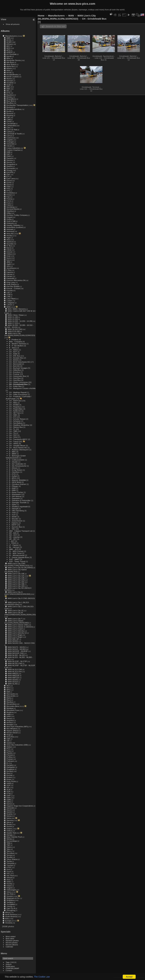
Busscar (10, 113)
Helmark (10, 229)
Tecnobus (10, 853)
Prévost (10, 755)
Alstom (9, 68)
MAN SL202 (13, 684)
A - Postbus (14, 340)
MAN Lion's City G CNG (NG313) (21, 598)
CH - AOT (13, 352)
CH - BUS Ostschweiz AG (19, 362)
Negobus (10, 720)
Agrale (9, 56)
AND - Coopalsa (16, 342)
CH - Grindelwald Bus (18, 384)
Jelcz (8, 266)
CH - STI (12, 417)
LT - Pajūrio (14, 545)
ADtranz (10, 44)
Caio (8, 128)
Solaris (9, 829)
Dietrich (10, 166)
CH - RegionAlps (16, 409)
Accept (129, 977)
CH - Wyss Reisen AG (18, 448)
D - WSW (13, 517)
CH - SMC (13, 415)
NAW (8, 716)
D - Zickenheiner (16, 521)
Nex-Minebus (12, 729)
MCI (8, 686)
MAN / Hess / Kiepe (16, 315)
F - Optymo (13, 523)
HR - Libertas (14, 537)
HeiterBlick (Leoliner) (15, 227)
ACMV (9, 42)
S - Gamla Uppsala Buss (19, 557)
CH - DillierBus (15, 370)
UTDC (9, 867)
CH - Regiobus (15, 407)
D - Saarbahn (14, 498)
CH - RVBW (14, 405)
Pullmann (10, 761)
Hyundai (10, 244)
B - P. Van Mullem (16, 346)
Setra (9, 818)
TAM (8, 843)
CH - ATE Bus (14, 356)
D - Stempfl (13, 509)
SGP (8, 785)
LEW (8, 294)
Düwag (9, 170)
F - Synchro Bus (15, 527)
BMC (8, 89)
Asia (7, 918)
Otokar (9, 747)
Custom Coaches (13, 150)
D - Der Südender (16, 464)
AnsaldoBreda (12, 75)
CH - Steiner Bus (16, 427)
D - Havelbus (14, 472)
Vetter (9, 882)
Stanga (9, 835)
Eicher (9, 183)
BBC (8, 87)
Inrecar (9, 252)
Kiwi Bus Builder (13, 286)
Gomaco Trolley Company (17, 215)
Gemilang (10, 207)
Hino (8, 240)
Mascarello (11, 696)
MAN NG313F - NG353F (18, 651)
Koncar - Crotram (13, 288)
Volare (9, 886)
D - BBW (12, 454)
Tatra (8, 851)
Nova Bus (10, 737)
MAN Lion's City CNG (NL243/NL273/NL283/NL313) (17, 564)
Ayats (9, 85)
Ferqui (9, 195)
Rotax (9, 779)
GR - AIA (12, 533)
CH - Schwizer (15, 421)
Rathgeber (11, 767)
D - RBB (12, 490)
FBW (8, 187)
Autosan (10, 81)
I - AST (12, 541)
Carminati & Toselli (14, 134)
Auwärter (10, 83)
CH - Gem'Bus (15, 378)
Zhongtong (11, 910)
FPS (8, 191)
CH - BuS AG (14, 366)
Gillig (8, 213)
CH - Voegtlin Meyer (17, 446)
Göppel (9, 217)
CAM (8, 119)
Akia (8, 58)
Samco (9, 804)
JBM (8, 262)
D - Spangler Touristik (18, 502)
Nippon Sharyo (12, 731)
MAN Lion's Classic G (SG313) (20, 627)
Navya (9, 718)
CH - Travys (14, 441)
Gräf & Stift (11, 221)
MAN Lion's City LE (16, 610)
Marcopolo (11, 694)
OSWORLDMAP (12, 968)
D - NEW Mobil (15, 482)
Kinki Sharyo (12, 284)
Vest (8, 880)
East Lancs (11, 178)
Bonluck (10, 107)
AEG (8, 48)
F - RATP (13, 525)
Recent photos (12, 943)
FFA (8, 189)
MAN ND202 (13, 641)
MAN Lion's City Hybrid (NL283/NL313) (16, 571)
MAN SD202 (13, 680)
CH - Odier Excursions (18, 394)
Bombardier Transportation (17, 105)
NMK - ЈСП (13, 549)
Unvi (8, 869)
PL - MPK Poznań (16, 551)
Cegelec (10, 140)
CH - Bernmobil (15, 364)
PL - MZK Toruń (15, 553)
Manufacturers (11, 36)
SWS (8, 798)
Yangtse (10, 902)
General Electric (13, 209)
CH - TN (12, 433)
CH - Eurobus (14, 372)
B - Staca (13, 348)
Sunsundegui (12, 841)
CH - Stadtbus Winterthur (19, 425)
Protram (10, 759)
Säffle (9, 800)
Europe (8, 921)
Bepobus (10, 95)
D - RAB (12, 488)
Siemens (10, 820)
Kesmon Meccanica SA (16, 280)
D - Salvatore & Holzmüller (20, 500)
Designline (11, 164)
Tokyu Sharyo (12, 859)
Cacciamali (11, 123)
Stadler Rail (11, 833)
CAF (8, 117)
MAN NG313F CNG (16, 653)
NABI (8, 714)
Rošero (9, 777)
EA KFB (10, 172)
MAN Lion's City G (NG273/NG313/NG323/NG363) (18, 593)
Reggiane (10, 769)
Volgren (10, 888)
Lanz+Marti (11, 299)
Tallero (9, 847)
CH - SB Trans (15, 413)
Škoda (9, 824)
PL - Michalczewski (17, 555)
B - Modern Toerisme (17, 344)
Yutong (9, 906)
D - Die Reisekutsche (18, 466)
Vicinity (9, 884)
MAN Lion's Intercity (16, 631)
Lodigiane (10, 303)
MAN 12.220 (13, 319)
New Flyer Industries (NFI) (17, 726)
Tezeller (10, 857)
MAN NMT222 (13, 678)
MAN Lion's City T (15, 619)
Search (9, 964)
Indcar (9, 250)
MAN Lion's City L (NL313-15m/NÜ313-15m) (17, 603)
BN (8, 91)
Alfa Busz (10, 62)
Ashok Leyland (12, 77)
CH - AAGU (14, 350)
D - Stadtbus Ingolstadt (18, 506)
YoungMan (11, 904)
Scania (9, 814)
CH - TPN (13, 437)
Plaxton (9, 753)
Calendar (10, 947)
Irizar (8, 256)
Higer (9, 238)
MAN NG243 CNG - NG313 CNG (21, 643)
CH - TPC (13, 435)
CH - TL (12, 429)
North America (11, 914)
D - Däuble (13, 462)
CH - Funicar (14, 374)
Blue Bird (10, 101)
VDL (8, 873)
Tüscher (10, 865)
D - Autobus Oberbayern (19, 450)
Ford (8, 203)
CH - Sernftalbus (16, 423)
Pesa (8, 751)
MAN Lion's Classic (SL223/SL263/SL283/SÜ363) (17, 622)
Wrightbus (11, 900)
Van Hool (10, 875)
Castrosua (11, 138)
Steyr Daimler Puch (14, 837)
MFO (8, 690)
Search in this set (55, 26)
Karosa (9, 274)
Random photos (12, 941)
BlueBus (10, 103)
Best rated (10, 938)
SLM (8, 789)
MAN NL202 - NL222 (16, 655)
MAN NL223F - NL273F (17, 661)
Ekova (9, 185)
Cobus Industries (13, 148)
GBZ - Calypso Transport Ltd (21, 531)
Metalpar (10, 708)
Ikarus (9, 248)
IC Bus (9, 246)
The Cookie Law (42, 977)
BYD (8, 93)
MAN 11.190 (13, 317)
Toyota (9, 861)
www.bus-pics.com (82, 4)
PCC (8, 749)
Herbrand (10, 231)
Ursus (9, 871)
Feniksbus (11, 193)
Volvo (9, 892)
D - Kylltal (13, 476)
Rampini (10, 765)
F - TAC (12, 529)
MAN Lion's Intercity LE (17, 633)
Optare (9, 743)
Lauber (9, 301)
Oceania (9, 923)
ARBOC (10, 52)
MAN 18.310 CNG (15, 329)
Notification (10, 966)
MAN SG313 (13, 682)
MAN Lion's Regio (15, 635)
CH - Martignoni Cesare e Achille (22, 388)
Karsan (9, 276)
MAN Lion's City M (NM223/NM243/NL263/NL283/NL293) (20, 614)
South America (11, 916)
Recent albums (12, 945)
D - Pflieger (13, 486)
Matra (9, 698)
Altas (8, 70)
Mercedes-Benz (13, 706)
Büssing (10, 115)
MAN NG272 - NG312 (17, 647)
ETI (8, 176)
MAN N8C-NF (13, 639)
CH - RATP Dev (15, 401)
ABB (8, 38)
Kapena (10, 272)
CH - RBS (13, 403)
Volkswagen (11, 890)
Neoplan (10, 724)
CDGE (9, 121)
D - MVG (12, 478)
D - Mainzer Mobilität (17, 480)
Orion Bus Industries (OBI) (17, 745)
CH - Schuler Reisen (17, 419)
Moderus (10, 712)
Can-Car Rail (12, 130)
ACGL (9, 40)
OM (8, 741)
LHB (8, 297)
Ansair (9, 72)
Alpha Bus (11, 66)
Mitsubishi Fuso (13, 710)
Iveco (9, 260)
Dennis (9, 162)
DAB (8, 152)
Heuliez (9, 236)
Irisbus (9, 254)
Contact (9, 970)
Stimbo (9, 839)
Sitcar (9, 822)
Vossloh (10, 896)
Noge (9, 735)
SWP (8, 796)
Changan (10, 142)
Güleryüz (10, 223)
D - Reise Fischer (16, 492)
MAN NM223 (13, 673)
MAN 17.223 (13, 323)
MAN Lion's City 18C (16, 582)
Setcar (9, 816)
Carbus (9, 132)
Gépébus (10, 211)
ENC (8, 174)
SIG (8, 787)
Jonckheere (11, 268)
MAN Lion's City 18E (16, 584)
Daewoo (10, 158)
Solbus (9, 831)
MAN (8, 307)
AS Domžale (11, 54)
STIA (8, 794)
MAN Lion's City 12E (16, 578)
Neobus (10, 722)
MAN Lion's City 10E (16, 574)
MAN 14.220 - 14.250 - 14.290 (20, 321)
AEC (8, 46)
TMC (8, 845)
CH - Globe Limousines (18, 382)
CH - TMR (13, 431)
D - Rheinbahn (15, 494)
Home (41, 16)
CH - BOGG (14, 360)
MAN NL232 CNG (15, 663)
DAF (8, 154)
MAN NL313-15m (15, 671)
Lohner (9, 305)
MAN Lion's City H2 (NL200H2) (20, 567)
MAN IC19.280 (14, 331)
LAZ (8, 292)
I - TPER (12, 543)
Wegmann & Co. (13, 898)
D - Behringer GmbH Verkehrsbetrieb (16, 457)
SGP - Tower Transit (17, 561)
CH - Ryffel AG (15, 411)
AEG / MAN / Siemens (17, 309)
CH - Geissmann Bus (18, 376)
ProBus (9, 757)
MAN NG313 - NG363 (17, 649)
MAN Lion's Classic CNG (18, 625)
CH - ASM (13, 354)
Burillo (9, 111)
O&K (8, 739)
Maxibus (10, 702)
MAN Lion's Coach (15, 629)
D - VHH (12, 513)
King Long (11, 282)
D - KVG (12, 474)
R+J (8, 763)
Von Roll (10, 894)
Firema (9, 199)
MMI (8, 692)
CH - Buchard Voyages (18, 368)
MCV (8, 688)
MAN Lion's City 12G (16, 580)
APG (8, 50)
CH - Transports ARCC (18, 439)
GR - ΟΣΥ (13, 535)
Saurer (9, 810)
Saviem (9, 812)
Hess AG (10, 234)
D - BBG (12, 452)
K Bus (9, 270)
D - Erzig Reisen (16, 470)
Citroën (9, 146)
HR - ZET (13, 539)
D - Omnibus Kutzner (17, 484)
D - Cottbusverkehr (17, 460)
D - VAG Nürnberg (16, 511)
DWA (8, 156)
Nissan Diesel (12, 733)
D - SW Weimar (15, 496)
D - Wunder (14, 519)
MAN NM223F (13, 676)
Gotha (9, 219)
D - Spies (13, 504)
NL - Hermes (14, 547)
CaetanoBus (11, 125)
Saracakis (10, 808)
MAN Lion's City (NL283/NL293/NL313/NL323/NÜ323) (20, 334)
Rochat (9, 775)
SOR (8, 792)
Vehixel (9, 878)
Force (9, 201)
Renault (10, 771)
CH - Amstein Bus (16, 358)
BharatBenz (11, 99)
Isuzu (9, 258)
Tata (8, 849)
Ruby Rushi (11, 781)
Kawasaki (10, 278)
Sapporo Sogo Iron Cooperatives (20, 806)
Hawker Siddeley (13, 225)
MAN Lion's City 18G (16, 586)
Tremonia (10, 863)
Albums (5, 31)
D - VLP (12, 515)
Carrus (9, 136)
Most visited (11, 936)
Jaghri (9, 264)
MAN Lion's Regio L (16, 637)
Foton (9, 205)
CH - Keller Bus (15, 386)
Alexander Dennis (14, 60)
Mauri (9, 700)
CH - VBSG (14, 443)
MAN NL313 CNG (15, 669)
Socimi (9, 826)
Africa (7, 912)
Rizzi (8, 773)
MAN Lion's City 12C (16, 576)
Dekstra (10, 160)
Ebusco (9, 181)
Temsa (9, 855)
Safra (9, 802)
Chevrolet (10, 144)
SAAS (9, 783)
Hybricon (10, 242)
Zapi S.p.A (11, 908)
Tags (8, 962)
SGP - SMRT (14, 559)
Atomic (9, 79)
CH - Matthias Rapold (18, 392)
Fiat (8, 197)
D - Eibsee (13, 468)
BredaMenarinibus (14, 109)
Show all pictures (13, 24)
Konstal (9, 290)
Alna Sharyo (11, 64)
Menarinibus (11, 704)
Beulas (9, 97)
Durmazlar (11, 168)
